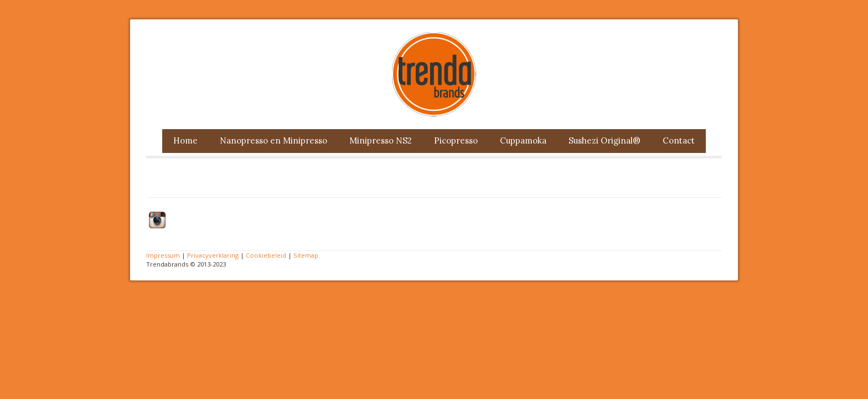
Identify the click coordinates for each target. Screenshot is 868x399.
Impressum (163, 255)
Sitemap (306, 255)
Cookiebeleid (266, 255)
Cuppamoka (523, 140)
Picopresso (456, 140)
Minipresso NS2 (381, 140)
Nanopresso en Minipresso (273, 140)
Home (185, 140)
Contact (679, 140)
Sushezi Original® (604, 140)
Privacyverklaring (213, 255)
